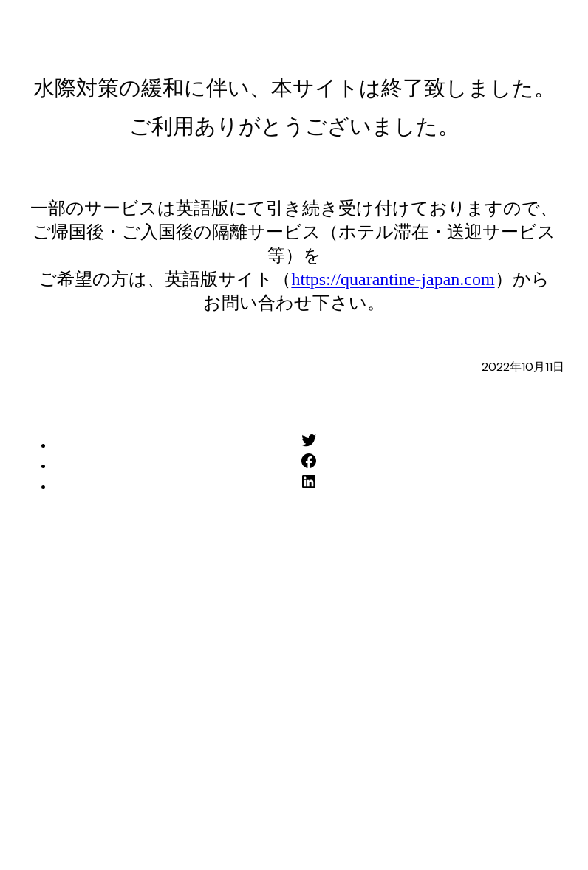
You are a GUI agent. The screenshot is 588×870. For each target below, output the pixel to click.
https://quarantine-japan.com (393, 279)
